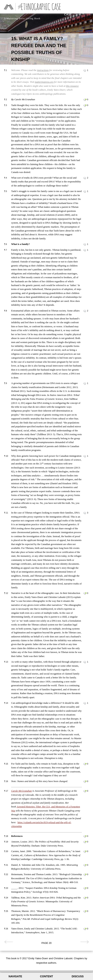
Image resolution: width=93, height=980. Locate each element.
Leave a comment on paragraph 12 (85, 594)
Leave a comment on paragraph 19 (85, 842)
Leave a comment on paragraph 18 (85, 836)
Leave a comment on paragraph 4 (85, 178)
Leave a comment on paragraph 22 (85, 875)
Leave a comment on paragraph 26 (85, 929)
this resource (72, 86)
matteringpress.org (44, 82)
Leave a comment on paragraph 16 (85, 782)
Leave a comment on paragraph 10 (85, 456)
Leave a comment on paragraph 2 (85, 100)
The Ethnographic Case (76, 9)
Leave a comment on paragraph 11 (85, 513)
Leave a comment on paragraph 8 (85, 311)
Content (47, 976)
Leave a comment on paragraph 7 (85, 250)
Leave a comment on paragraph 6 (85, 245)
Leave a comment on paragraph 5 (85, 192)
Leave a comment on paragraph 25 (85, 912)
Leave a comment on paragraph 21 (85, 865)
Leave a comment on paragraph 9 (85, 384)
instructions (43, 70)
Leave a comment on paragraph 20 (85, 852)
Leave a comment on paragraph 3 (85, 106)
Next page (85, 942)
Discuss (78, 976)
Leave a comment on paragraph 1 (85, 71)
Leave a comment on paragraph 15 (85, 764)
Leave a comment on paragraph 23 (85, 888)
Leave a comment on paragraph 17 (85, 791)
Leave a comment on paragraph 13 (85, 662)
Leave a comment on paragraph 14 (85, 703)
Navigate (15, 976)
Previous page (8, 942)
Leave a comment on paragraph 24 (85, 898)
